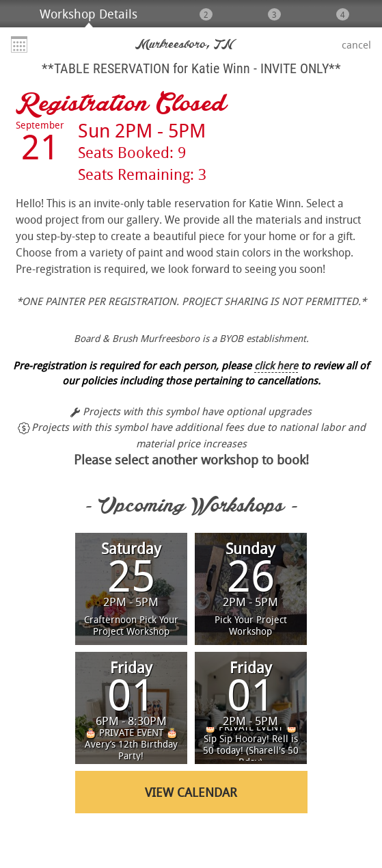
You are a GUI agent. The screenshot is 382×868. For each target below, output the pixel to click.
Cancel (356, 44)
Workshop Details (88, 14)
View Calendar (191, 792)
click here (276, 365)
